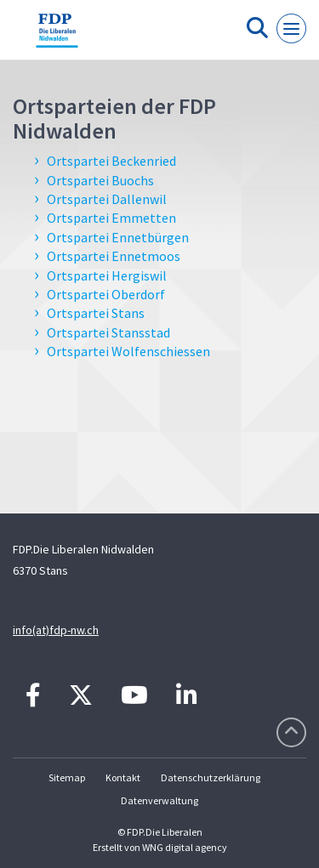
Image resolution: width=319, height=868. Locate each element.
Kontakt (123, 777)
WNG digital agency (185, 847)
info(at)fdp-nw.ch (56, 630)
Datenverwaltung (159, 800)
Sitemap (67, 777)
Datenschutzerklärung (211, 777)
